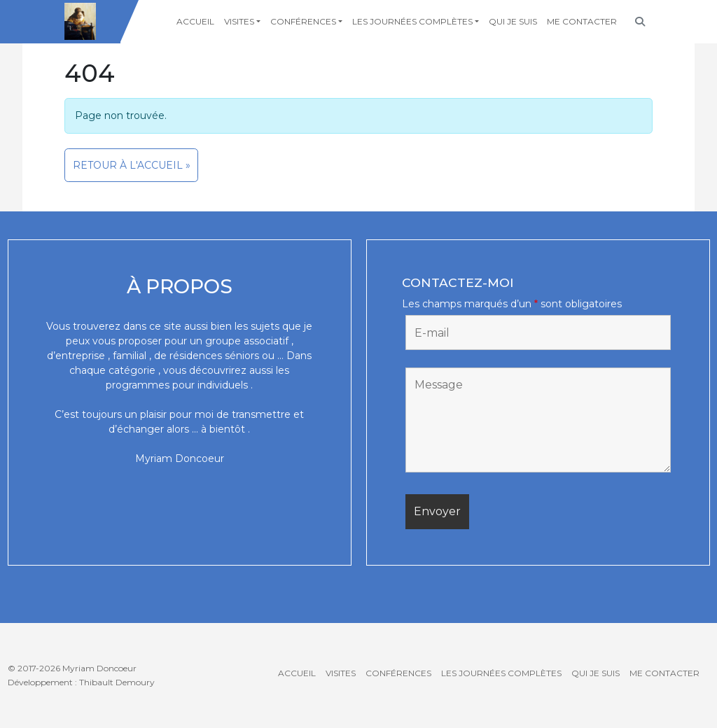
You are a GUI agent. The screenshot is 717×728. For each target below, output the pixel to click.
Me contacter (582, 21)
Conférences (303, 21)
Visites (239, 21)
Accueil (195, 21)
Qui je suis (513, 21)
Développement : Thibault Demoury (81, 682)
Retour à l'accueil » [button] (132, 165)
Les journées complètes (412, 21)
